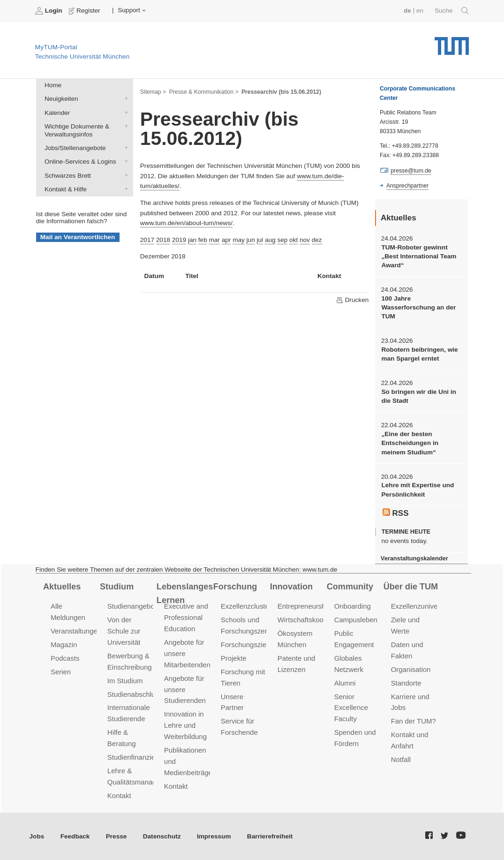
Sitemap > (153, 92)
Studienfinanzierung (138, 757)
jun (251, 240)
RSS (396, 513)
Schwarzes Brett (124, 175)
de (407, 11)
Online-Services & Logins (124, 161)
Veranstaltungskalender (414, 558)
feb (203, 240)
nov (305, 240)
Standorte (406, 683)
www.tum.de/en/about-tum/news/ (186, 223)
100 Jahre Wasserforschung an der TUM (418, 308)
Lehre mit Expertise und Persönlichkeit (417, 490)
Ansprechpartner (407, 186)
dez (317, 240)
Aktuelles (62, 587)
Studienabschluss (135, 694)
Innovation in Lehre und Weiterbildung (185, 725)
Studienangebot (132, 606)
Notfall (401, 759)
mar (214, 240)
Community (350, 587)
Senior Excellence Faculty (351, 708)
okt (293, 240)
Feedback (75, 836)
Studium (117, 587)
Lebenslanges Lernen (185, 593)
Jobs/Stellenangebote (124, 148)
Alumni (345, 683)
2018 (163, 240)
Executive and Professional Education (186, 617)
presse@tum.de (411, 171)
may (239, 240)
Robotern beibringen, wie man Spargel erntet (419, 354)
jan (192, 240)
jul (260, 240)
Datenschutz (162, 836)
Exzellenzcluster (246, 606)
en (420, 11)
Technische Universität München (452, 42)
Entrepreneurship (305, 606)
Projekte (234, 658)
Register (86, 11)
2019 (179, 240)
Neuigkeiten (124, 98)
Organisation (411, 669)
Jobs (37, 836)
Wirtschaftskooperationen (317, 620)
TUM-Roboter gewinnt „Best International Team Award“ (419, 256)
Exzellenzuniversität (422, 606)
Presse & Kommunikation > (204, 92)
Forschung (235, 587)
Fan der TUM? (414, 721)
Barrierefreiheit (270, 836)
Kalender (124, 112)
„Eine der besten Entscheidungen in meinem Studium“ (410, 443)
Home (53, 85)
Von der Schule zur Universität (124, 631)
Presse (117, 836)
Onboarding (353, 606)
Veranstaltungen (76, 631)
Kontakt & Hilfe (124, 189)
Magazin (64, 645)
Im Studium (125, 681)
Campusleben (356, 620)
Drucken (352, 300)
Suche (452, 11)
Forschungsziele (246, 645)
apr (226, 240)
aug (270, 240)
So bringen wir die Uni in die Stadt (418, 396)
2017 (147, 240)
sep (282, 240)
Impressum (214, 836)
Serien (61, 672)
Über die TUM (411, 587)
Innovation (291, 587)
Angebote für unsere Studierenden (185, 690)
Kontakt (119, 796)
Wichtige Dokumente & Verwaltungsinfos (124, 126)
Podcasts (65, 658)
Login (50, 11)
